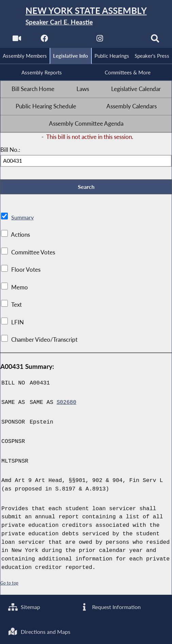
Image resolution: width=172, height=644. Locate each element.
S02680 (66, 405)
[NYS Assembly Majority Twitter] (72, 41)
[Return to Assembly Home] (86, 17)
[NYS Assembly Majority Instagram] (100, 41)
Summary (23, 220)
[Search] (156, 41)
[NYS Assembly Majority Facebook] (44, 41)
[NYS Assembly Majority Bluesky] (128, 41)
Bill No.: (10, 151)
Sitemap (25, 606)
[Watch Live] (16, 41)
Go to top (10, 585)
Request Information (111, 606)
